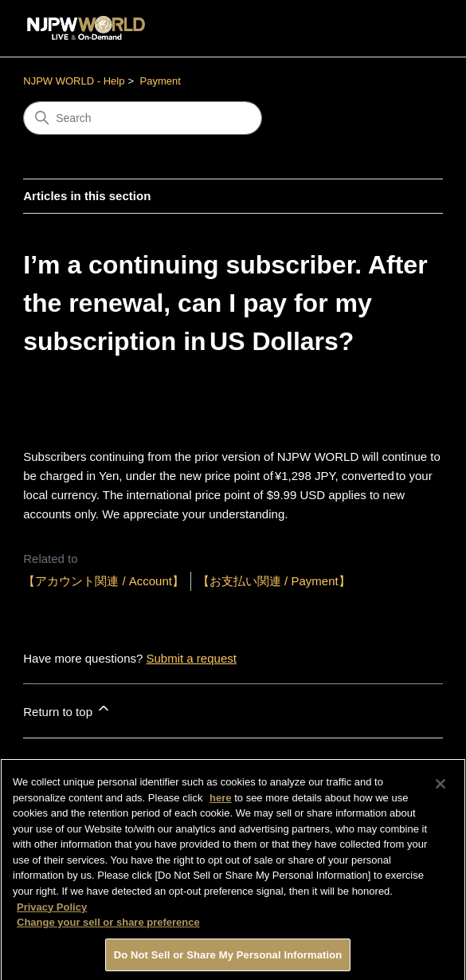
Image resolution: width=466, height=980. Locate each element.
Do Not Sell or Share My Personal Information (228, 960)
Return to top (67, 709)
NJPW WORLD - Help (74, 81)
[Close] (441, 789)
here (220, 803)
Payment (161, 81)
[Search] (143, 118)
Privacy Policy (52, 912)
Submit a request (192, 658)
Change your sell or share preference (108, 927)
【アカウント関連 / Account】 (104, 581)
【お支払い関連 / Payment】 (274, 581)
